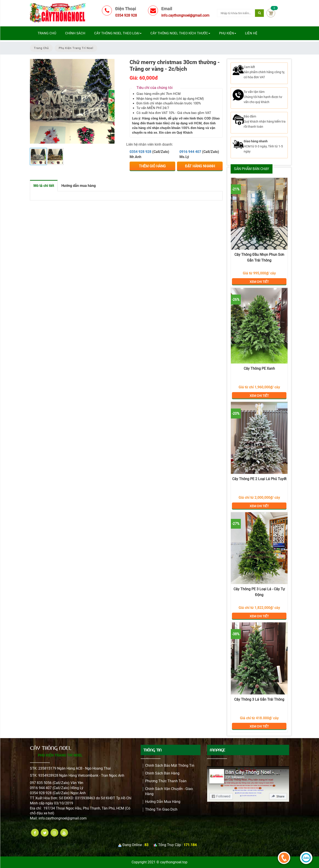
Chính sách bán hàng (162, 773)
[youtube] (64, 833)
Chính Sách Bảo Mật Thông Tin (170, 765)
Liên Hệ (251, 33)
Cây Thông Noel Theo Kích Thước (180, 33)
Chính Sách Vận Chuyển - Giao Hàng (169, 791)
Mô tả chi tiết (44, 186)
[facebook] (35, 833)
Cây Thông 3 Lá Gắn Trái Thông (259, 699)
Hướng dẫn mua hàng (79, 186)
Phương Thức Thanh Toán (166, 781)
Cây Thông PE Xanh (259, 369)
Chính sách (75, 33)
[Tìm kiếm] (259, 13)
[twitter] (45, 833)
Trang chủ (47, 33)
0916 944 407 (190, 152)
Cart (271, 13)
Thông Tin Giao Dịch (161, 809)
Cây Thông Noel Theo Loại (118, 33)
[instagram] (54, 833)
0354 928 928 (140, 152)
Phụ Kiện (228, 33)
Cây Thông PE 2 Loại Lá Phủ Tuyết (259, 479)
